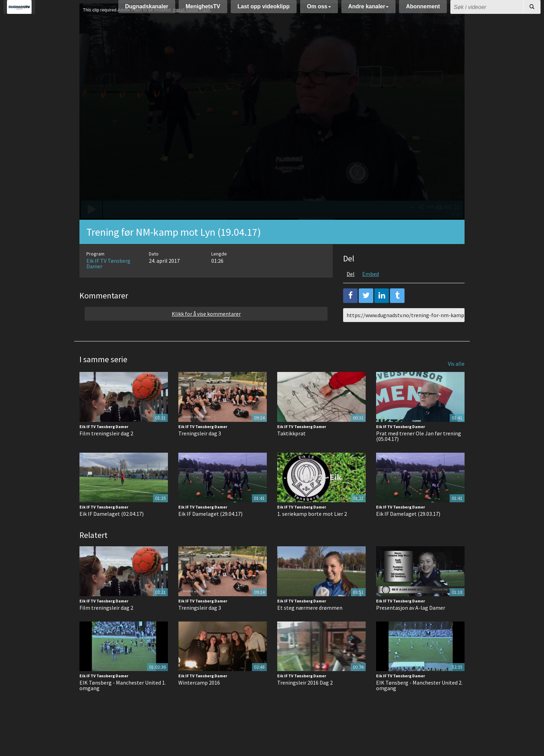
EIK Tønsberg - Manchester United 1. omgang (123, 703)
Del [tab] (351, 291)
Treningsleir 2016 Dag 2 (305, 700)
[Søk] (532, 10)
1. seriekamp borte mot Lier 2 (312, 531)
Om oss (319, 10)
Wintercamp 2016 (199, 700)
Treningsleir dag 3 (200, 451)
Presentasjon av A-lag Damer (411, 625)
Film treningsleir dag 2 (106, 451)
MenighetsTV (203, 10)
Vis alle (456, 381)
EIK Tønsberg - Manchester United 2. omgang (419, 703)
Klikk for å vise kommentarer (206, 331)
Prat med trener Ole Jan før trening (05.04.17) (419, 453)
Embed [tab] (371, 291)
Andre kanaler (369, 10)
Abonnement (423, 10)
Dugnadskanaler (147, 10)
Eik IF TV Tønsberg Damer (108, 281)
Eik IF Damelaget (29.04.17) (210, 531)
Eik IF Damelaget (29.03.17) (408, 531)
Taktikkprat (291, 451)
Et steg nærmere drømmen (310, 625)
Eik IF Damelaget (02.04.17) (112, 531)
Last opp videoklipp (264, 10)
